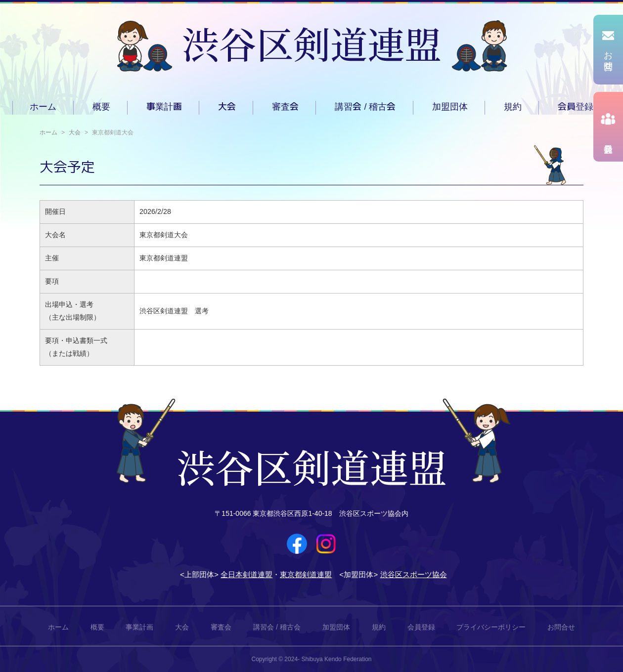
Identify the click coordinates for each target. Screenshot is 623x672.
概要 (101, 107)
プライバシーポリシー (491, 627)
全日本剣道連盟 (246, 574)
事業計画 (164, 107)
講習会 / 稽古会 (365, 107)
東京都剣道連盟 (306, 574)
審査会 (285, 107)
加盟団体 (450, 107)
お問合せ (561, 627)
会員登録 (576, 107)
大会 (227, 107)
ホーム (43, 107)
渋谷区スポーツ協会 (414, 574)
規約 (513, 107)
